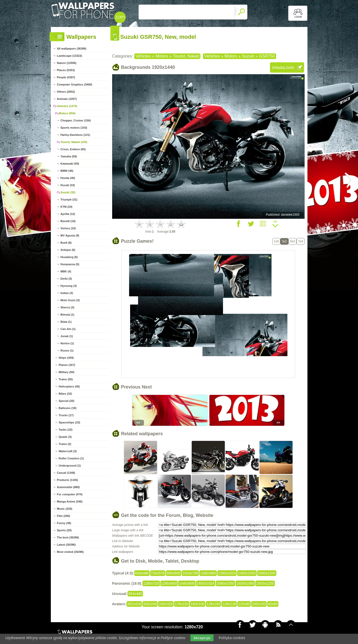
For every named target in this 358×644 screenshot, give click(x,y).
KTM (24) (66, 207)
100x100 (259, 604)
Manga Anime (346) (70, 501)
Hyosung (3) (69, 286)
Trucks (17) (66, 415)
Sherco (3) (67, 307)
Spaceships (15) (70, 422)
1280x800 (169, 583)
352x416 (134, 604)
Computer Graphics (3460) (75, 84)
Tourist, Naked (186, 56)
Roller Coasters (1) (71, 458)
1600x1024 (206, 583)
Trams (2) (65, 444)
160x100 (198, 604)
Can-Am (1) (68, 329)
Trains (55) (66, 379)
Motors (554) (67, 113)
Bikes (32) (65, 394)
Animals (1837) (67, 99)
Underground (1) (70, 466)
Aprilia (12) (68, 214)
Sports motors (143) (74, 128)
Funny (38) (64, 523)
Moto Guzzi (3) (70, 300)
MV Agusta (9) (70, 235)
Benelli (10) (68, 221)
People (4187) (66, 77)
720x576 (158, 573)
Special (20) (67, 401)
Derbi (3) (66, 279)
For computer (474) (70, 494)
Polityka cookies (232, 638)
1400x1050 (247, 573)
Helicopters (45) (69, 386)
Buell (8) (66, 243)
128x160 (214, 604)
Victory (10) (68, 228)
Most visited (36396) (70, 552)
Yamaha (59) (69, 156)
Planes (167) (67, 365)
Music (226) (65, 509)
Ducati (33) (68, 185)
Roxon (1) (67, 351)
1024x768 (190, 573)
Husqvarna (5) (70, 264)
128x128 (229, 604)
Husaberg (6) (69, 257)
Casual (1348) (66, 473)
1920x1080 (245, 583)
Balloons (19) (68, 408)
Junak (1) (67, 336)
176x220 (182, 604)
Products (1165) (68, 480)
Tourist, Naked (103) (74, 142)
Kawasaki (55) (70, 164)
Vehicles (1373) (67, 106)
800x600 (173, 573)
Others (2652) (66, 92)
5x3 (292, 241)
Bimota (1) (67, 315)
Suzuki (248, 56)
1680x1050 (225, 583)
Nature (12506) (67, 63)
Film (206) (64, 516)
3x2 (284, 241)
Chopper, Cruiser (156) (76, 120)
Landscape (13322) (70, 56)
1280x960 (208, 573)
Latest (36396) (66, 545)
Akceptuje (202, 638)
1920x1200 (265, 583)
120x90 (244, 604)
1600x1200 (267, 573)
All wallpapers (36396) (72, 49)
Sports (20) (64, 530)
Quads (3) (65, 437)
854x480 (135, 594)
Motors (162, 56)
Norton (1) (67, 343)
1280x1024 (227, 573)
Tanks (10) (66, 430)
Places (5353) (66, 70)
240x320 (166, 604)
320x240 (150, 604)
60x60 (273, 604)
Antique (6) (68, 250)
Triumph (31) (69, 200)
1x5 (276, 241)
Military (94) (67, 372)
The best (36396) (68, 537)
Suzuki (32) (68, 192)
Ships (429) (66, 358)
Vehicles (143, 56)
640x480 (142, 573)
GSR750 (267, 56)
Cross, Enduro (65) (73, 149)
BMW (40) (67, 171)
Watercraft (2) (68, 451)
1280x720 (151, 583)
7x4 (300, 241)
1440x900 (187, 583)
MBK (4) (66, 271)
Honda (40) (68, 178)
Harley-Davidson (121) (75, 135)
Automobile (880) (68, 487)
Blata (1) (66, 322)
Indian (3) (67, 293)
